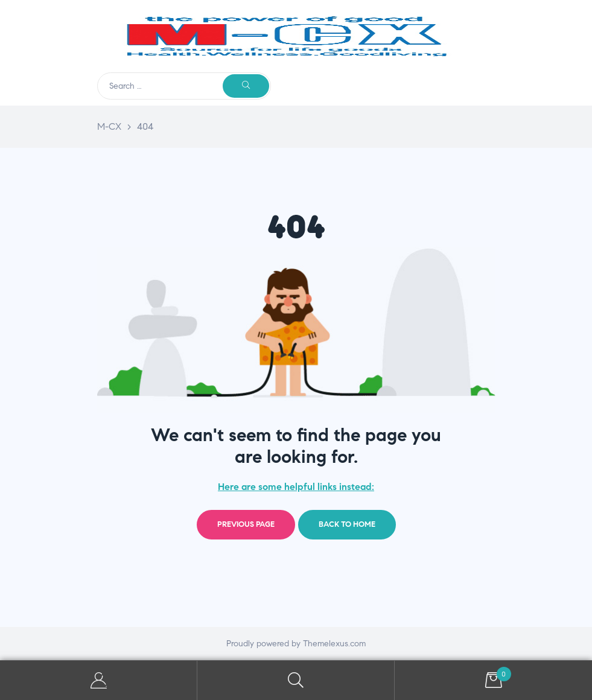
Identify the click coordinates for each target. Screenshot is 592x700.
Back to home (347, 524)
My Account (99, 680)
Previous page (246, 524)
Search (296, 680)
